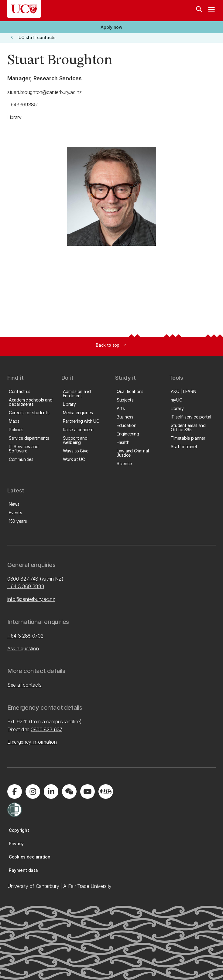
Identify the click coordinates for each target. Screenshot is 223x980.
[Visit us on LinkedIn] (51, 792)
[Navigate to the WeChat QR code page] (69, 792)
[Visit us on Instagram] (33, 792)
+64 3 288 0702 (25, 636)
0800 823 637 (46, 729)
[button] (111, 27)
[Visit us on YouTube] (87, 792)
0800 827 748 (23, 579)
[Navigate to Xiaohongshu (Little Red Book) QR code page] (106, 792)
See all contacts (24, 685)
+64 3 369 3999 (26, 586)
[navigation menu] (211, 11)
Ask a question (23, 648)
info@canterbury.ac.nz (31, 599)
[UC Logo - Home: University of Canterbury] (24, 9)
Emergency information (32, 742)
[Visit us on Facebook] (15, 792)
